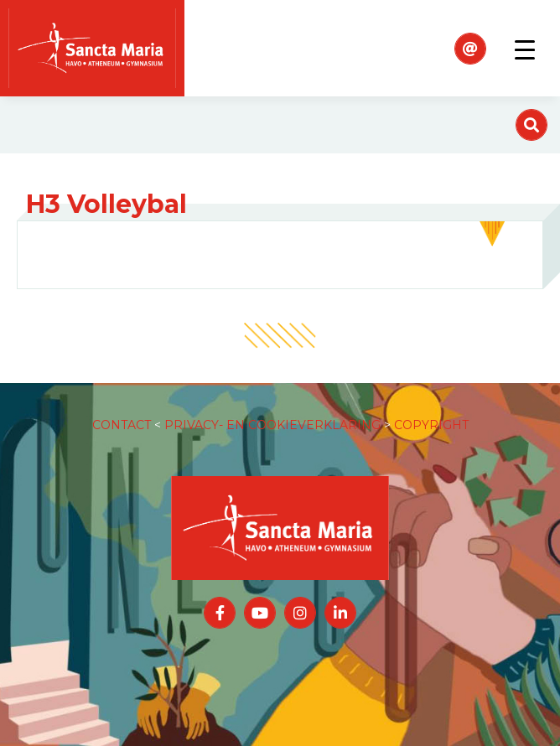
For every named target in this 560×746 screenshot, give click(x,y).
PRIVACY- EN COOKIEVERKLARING (272, 425)
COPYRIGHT (431, 425)
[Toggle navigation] (525, 49)
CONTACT (122, 425)
